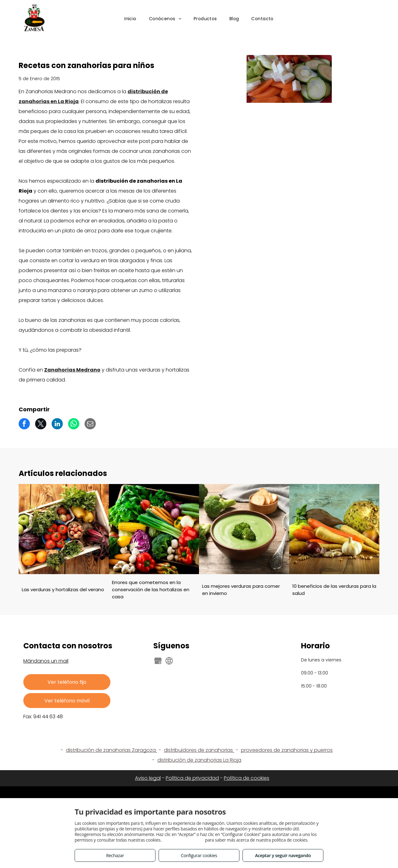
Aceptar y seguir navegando (283, 855)
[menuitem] (130, 19)
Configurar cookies (199, 855)
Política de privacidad (192, 778)
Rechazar (115, 855)
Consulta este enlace (183, 840)
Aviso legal (148, 778)
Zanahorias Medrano (72, 370)
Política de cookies (247, 778)
